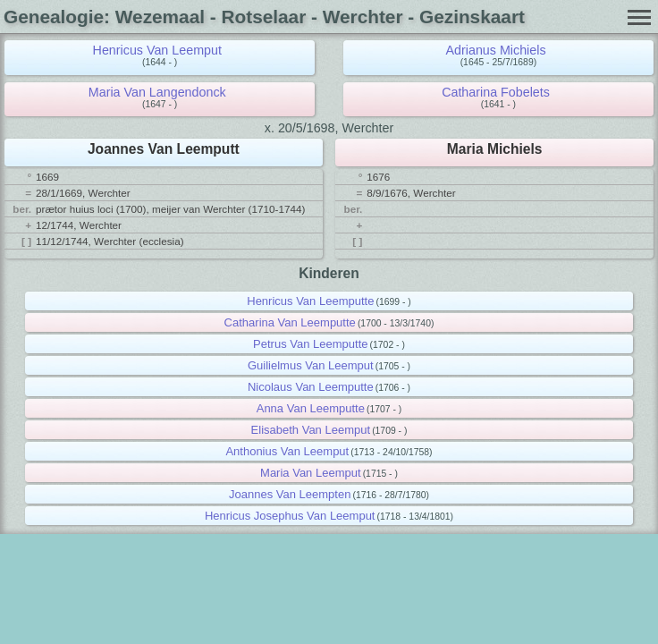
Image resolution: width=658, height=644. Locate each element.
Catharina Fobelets (496, 92)
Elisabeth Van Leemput (311, 430)
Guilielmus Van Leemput (311, 365)
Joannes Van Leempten (290, 494)
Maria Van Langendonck (157, 92)
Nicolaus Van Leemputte (311, 387)
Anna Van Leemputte (311, 408)
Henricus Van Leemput (157, 50)
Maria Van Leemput (311, 473)
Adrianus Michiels (496, 50)
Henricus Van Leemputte (310, 301)
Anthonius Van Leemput (287, 451)
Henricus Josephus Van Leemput (290, 516)
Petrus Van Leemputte (310, 344)
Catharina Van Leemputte (290, 322)
